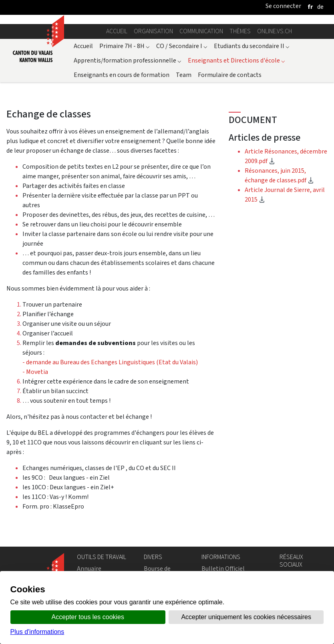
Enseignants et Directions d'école (236, 60)
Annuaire (89, 568)
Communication (201, 31)
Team (184, 75)
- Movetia (35, 372)
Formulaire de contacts (230, 75)
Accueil (117, 31)
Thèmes (240, 31)
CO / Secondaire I (182, 46)
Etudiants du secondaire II (252, 46)
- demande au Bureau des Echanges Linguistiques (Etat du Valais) (110, 362)
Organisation (153, 31)
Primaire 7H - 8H (125, 46)
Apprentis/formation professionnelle (128, 60)
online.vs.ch (275, 31)
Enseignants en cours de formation (122, 75)
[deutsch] (320, 7)
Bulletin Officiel (223, 568)
